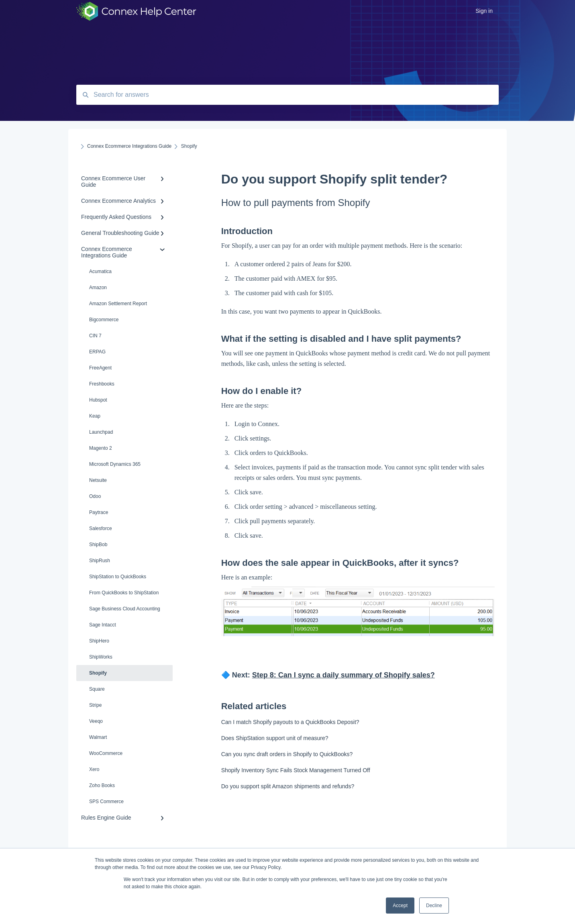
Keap (95, 416)
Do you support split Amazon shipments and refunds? (288, 786)
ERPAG (97, 352)
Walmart (98, 737)
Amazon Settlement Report (118, 304)
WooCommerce (106, 753)
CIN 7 (95, 336)
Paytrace (99, 512)
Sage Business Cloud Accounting (125, 609)
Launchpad (101, 432)
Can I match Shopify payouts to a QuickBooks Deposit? (290, 722)
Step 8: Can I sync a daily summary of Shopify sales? (344, 675)
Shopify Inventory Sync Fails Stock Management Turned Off (296, 770)
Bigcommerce (104, 320)
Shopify (98, 673)
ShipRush (100, 561)
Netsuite (98, 480)
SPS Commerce (106, 802)
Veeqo (96, 721)
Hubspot (98, 400)
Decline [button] (434, 906)
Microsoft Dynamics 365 (115, 464)
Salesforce (101, 528)
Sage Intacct (103, 625)
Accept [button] (400, 906)
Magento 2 (101, 448)
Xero (94, 769)
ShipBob (98, 545)
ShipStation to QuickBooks (118, 577)
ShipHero (99, 641)
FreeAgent (100, 368)
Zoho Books (102, 785)
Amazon (98, 288)
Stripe (95, 705)
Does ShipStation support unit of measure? (275, 738)
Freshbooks (102, 384)
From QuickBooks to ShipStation (124, 593)
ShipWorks (101, 657)
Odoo (95, 496)
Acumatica (100, 271)
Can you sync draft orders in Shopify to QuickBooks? (287, 754)
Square (97, 689)
